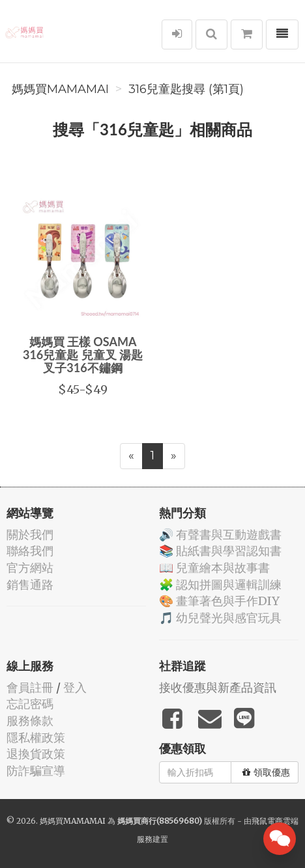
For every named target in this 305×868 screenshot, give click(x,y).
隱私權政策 (36, 738)
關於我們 (30, 535)
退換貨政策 (36, 754)
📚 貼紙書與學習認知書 (220, 551)
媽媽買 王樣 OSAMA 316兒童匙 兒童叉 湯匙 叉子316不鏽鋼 (83, 355)
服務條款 (30, 721)
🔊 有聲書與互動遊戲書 (220, 535)
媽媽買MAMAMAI (60, 89)
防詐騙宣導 (36, 771)
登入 (75, 687)
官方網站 (30, 568)
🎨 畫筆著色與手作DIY (219, 601)
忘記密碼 (30, 704)
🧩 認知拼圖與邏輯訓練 (220, 585)
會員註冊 (30, 687)
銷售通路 (30, 585)
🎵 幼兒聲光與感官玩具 (220, 618)
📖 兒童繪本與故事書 (214, 568)
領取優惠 (266, 772)
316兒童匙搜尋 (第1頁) (186, 89)
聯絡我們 (30, 551)
